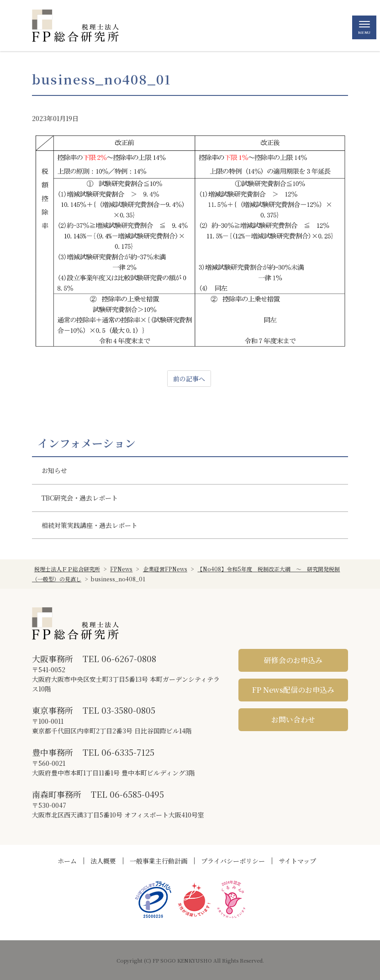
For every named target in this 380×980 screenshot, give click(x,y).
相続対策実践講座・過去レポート (90, 525)
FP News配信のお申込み (293, 690)
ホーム (67, 861)
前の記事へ (189, 379)
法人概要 (103, 861)
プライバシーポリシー (233, 861)
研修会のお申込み (293, 660)
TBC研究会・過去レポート (80, 498)
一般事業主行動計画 (158, 861)
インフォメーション (87, 443)
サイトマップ (297, 861)
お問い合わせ (293, 719)
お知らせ (54, 470)
